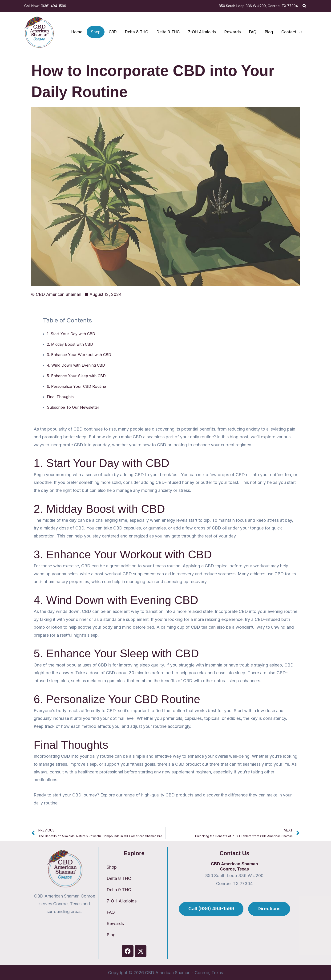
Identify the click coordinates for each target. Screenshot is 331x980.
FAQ (111, 912)
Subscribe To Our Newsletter (73, 407)
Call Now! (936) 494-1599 (45, 6)
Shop (112, 867)
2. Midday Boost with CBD (70, 344)
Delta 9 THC (119, 890)
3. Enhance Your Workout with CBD (79, 355)
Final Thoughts (60, 397)
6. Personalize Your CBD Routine (76, 386)
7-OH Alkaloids (122, 901)
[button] (305, 6)
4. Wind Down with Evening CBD (76, 365)
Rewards (115, 923)
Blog (111, 935)
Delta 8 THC (119, 878)
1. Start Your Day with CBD (71, 334)
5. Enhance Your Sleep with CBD (76, 376)
